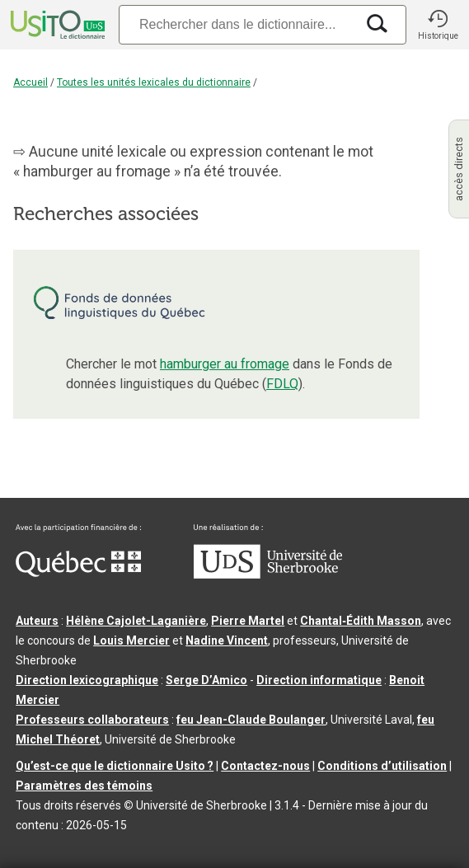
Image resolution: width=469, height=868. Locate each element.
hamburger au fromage (225, 364)
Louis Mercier (131, 640)
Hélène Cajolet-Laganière (136, 621)
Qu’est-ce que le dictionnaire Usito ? (115, 766)
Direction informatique (319, 680)
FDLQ (282, 384)
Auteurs (37, 621)
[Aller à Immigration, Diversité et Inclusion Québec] (78, 573)
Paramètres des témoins (84, 786)
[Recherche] (237, 24)
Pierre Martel (248, 621)
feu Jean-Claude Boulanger (251, 720)
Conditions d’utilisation (382, 766)
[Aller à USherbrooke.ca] (268, 575)
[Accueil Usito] (56, 25)
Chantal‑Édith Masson (361, 621)
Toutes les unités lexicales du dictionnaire (154, 82)
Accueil (30, 82)
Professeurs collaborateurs (92, 720)
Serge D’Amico (206, 680)
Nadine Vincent (227, 640)
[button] (438, 25)
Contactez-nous (265, 766)
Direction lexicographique (87, 680)
